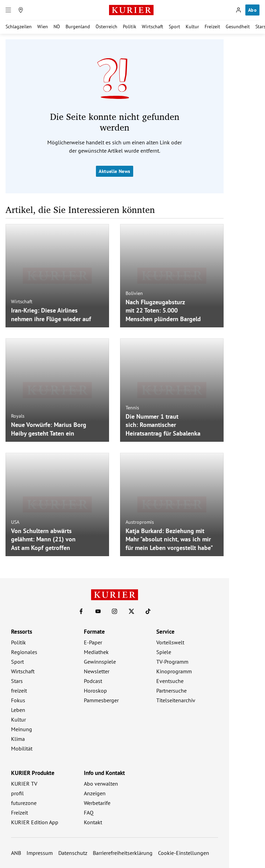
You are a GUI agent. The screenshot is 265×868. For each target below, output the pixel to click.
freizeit (19, 691)
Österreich (106, 27)
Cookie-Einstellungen (184, 853)
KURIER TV (24, 784)
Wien (43, 27)
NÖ (57, 27)
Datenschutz (73, 853)
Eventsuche (170, 681)
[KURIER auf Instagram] (115, 611)
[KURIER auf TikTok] (148, 611)
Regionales (24, 652)
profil (17, 793)
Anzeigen (95, 793)
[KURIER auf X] (131, 611)
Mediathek (96, 652)
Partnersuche (171, 691)
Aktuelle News (114, 171)
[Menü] (8, 10)
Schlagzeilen (19, 27)
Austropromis (140, 522)
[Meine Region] (21, 10)
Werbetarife (97, 803)
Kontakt (93, 822)
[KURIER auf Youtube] (98, 611)
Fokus (18, 700)
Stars (17, 681)
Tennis (132, 407)
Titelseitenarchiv (176, 700)
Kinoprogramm (174, 671)
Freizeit (212, 27)
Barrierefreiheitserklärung (123, 853)
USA (15, 522)
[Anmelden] (238, 10)
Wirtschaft (153, 27)
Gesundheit (238, 27)
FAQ (89, 813)
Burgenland (78, 27)
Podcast (93, 681)
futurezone (24, 803)
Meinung (22, 729)
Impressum (40, 853)
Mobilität (22, 748)
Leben (18, 710)
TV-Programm (172, 662)
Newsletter (97, 671)
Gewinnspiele (100, 662)
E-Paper (93, 642)
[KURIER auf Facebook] (81, 611)
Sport (174, 27)
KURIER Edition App (35, 822)
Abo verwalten (101, 784)
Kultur (192, 27)
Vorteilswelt (170, 642)
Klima (18, 739)
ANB (16, 853)
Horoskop (95, 691)
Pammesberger (101, 700)
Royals (18, 416)
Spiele (164, 652)
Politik (130, 27)
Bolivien (134, 293)
